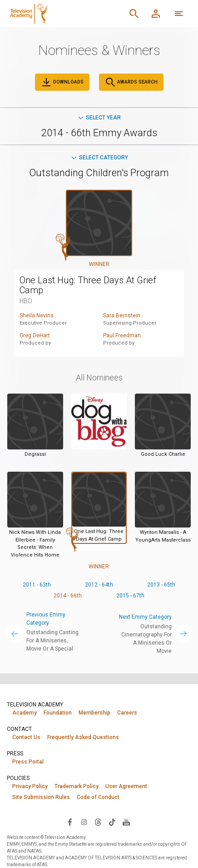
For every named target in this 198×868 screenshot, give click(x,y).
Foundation (58, 713)
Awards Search (131, 82)
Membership (94, 713)
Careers (127, 713)
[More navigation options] (179, 14)
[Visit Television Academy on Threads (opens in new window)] (98, 822)
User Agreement (126, 786)
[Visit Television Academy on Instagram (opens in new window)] (84, 822)
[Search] (134, 14)
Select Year (99, 118)
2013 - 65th (161, 585)
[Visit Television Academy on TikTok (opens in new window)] (112, 822)
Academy (25, 713)
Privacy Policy (30, 786)
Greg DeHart (35, 335)
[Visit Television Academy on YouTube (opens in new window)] (126, 822)
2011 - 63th (37, 585)
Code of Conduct (98, 797)
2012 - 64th (99, 585)
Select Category (99, 158)
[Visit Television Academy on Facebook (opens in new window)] (70, 822)
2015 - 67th (130, 596)
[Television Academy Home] (59, 14)
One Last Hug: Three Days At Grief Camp (88, 285)
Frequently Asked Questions (83, 737)
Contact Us (26, 737)
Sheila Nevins (37, 316)
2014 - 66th (68, 596)
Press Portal (28, 762)
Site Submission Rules (41, 797)
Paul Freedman (122, 335)
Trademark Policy (77, 786)
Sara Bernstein (122, 316)
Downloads (62, 82)
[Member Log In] (156, 14)
